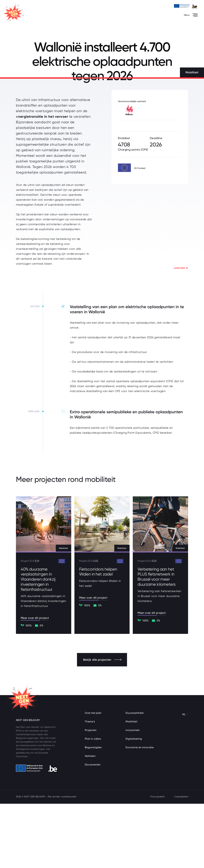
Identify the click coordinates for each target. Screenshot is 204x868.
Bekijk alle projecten (102, 724)
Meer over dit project (35, 682)
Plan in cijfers (93, 803)
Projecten (91, 794)
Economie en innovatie (140, 812)
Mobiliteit (131, 786)
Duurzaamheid (135, 777)
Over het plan (93, 777)
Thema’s (90, 786)
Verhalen (90, 820)
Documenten (93, 829)
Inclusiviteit (133, 794)
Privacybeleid (157, 861)
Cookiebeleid (181, 861)
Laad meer (181, 331)
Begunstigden (93, 812)
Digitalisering (134, 803)
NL (184, 779)
